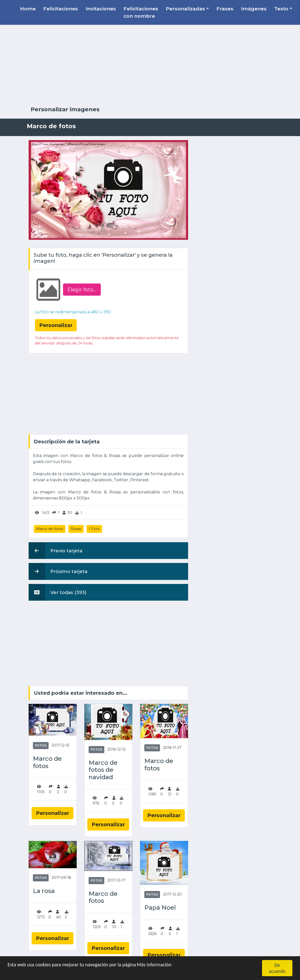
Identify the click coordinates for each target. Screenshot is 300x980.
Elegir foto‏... (82, 290)
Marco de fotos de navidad (103, 770)
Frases (225, 9)
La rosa (44, 891)
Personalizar (53, 813)
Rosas (76, 529)
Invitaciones (101, 9)
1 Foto (94, 529)
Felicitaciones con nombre (141, 12)
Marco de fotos (50, 529)
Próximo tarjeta (58, 571)
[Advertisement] (150, 66)
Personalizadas (185, 9)
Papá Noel (160, 908)
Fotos (41, 745)
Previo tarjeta (55, 551)
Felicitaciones (61, 9)
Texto (281, 9)
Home (28, 9)
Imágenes (254, 9)
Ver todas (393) (58, 592)
